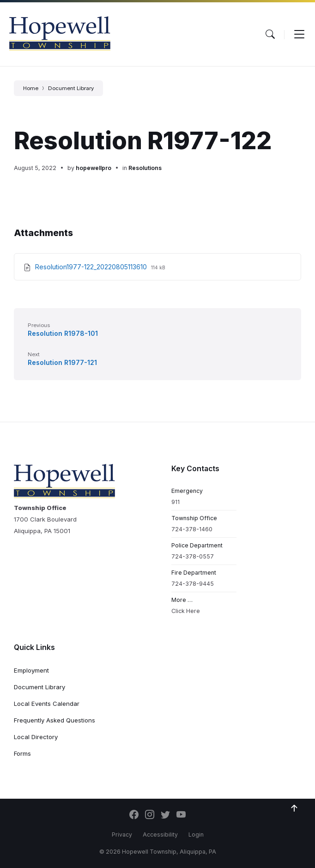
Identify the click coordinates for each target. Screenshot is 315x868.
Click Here (186, 611)
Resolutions (145, 168)
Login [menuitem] (196, 835)
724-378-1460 (192, 529)
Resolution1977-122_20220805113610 (92, 267)
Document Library (71, 88)
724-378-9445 (193, 584)
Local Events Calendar (47, 704)
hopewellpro (94, 168)
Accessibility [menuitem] (160, 835)
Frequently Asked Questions (55, 720)
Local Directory (36, 737)
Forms (22, 753)
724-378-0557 (193, 556)
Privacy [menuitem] (122, 835)
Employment (31, 670)
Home (31, 88)
